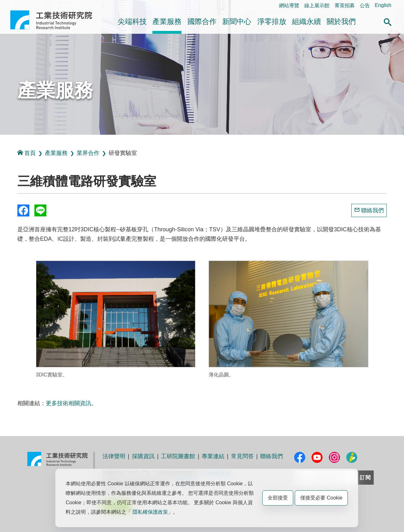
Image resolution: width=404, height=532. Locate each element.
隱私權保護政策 (150, 512)
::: (12, 5)
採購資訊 (143, 456)
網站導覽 (289, 6)
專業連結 (213, 456)
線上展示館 (317, 6)
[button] (388, 21)
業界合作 (88, 153)
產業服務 (167, 21)
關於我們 (341, 21)
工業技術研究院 (56, 20)
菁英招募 (345, 6)
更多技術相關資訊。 (71, 403)
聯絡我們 (372, 210)
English (383, 5)
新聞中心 (237, 21)
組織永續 (306, 21)
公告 (365, 6)
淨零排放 (272, 21)
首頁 (27, 153)
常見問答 (242, 456)
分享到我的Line (40, 210)
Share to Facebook (23, 210)
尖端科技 (132, 21)
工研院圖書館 (178, 456)
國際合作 (202, 21)
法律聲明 (114, 456)
